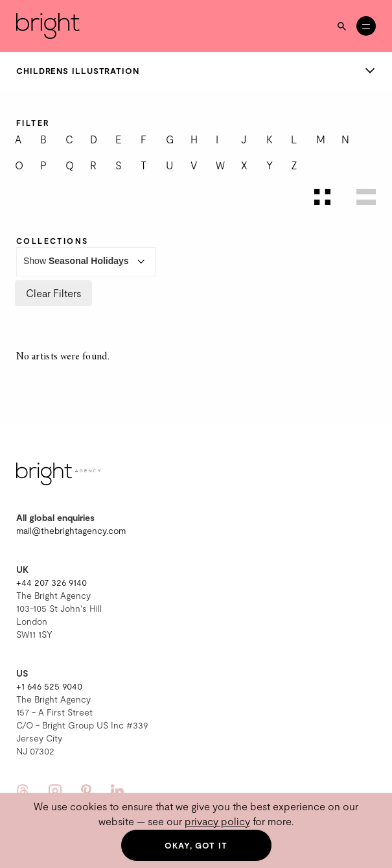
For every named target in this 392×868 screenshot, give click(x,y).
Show (86, 262)
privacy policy (217, 821)
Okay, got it (196, 845)
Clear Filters (53, 293)
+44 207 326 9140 (52, 582)
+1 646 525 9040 (49, 686)
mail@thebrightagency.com (71, 530)
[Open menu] (366, 26)
